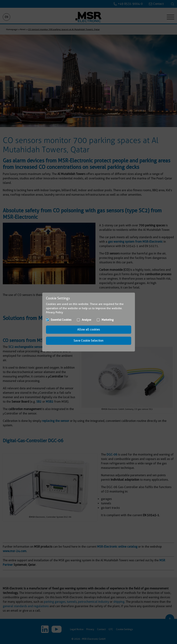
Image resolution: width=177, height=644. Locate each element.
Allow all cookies (89, 329)
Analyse (86, 320)
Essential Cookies (61, 320)
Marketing (108, 320)
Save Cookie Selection (88, 341)
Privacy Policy (54, 312)
